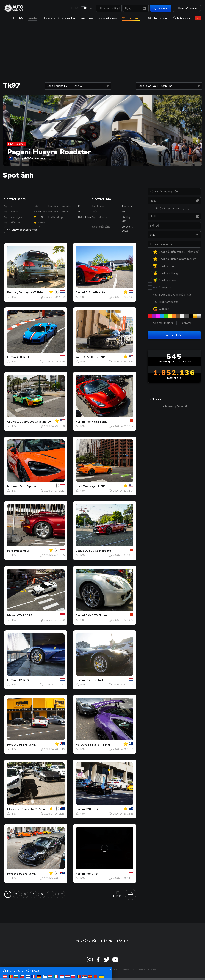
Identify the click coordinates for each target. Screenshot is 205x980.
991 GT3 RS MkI (99, 745)
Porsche (13, 745)
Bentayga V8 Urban (32, 292)
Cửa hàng (87, 18)
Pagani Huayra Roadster (49, 152)
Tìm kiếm (161, 8)
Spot (91, 8)
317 (60, 894)
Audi (79, 357)
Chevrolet (14, 422)
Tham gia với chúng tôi (59, 18)
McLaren (13, 486)
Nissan (12, 615)
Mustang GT (22, 551)
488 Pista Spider (97, 422)
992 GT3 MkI (28, 745)
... (50, 894)
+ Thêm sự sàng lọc (187, 8)
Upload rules (108, 18)
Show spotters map (22, 230)
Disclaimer (148, 970)
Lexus (80, 551)
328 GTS (92, 809)
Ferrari (80, 292)
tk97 (14, 297)
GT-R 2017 (25, 615)
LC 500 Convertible (98, 551)
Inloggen (182, 18)
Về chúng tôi (86, 941)
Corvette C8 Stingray (36, 809)
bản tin (123, 941)
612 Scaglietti (95, 680)
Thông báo (158, 18)
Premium (131, 18)
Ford (79, 486)
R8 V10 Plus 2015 (95, 357)
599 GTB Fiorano (97, 615)
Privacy (128, 970)
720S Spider (28, 486)
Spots (33, 18)
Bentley (13, 292)
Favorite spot (16, 144)
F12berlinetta (95, 292)
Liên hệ (107, 941)
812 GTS (23, 680)
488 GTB (23, 357)
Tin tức (75, 8)
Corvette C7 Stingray (36, 422)
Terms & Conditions (102, 970)
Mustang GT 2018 (95, 486)
